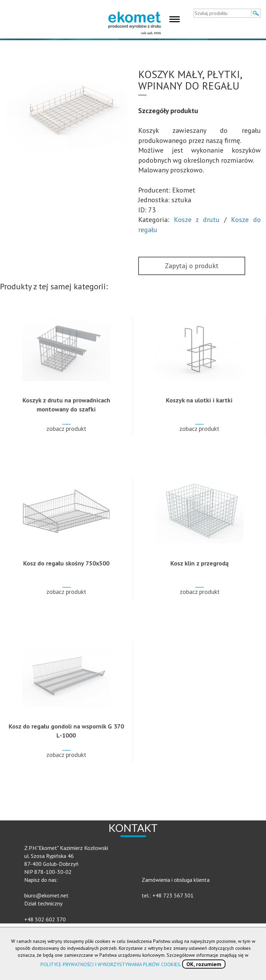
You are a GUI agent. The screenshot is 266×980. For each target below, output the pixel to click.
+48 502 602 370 (45, 919)
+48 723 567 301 (173, 895)
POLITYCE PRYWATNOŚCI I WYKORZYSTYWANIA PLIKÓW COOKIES (110, 964)
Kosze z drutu (197, 220)
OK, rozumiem (204, 964)
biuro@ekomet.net (46, 895)
